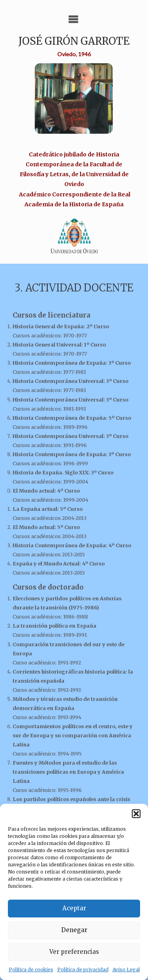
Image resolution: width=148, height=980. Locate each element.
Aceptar (74, 908)
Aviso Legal (126, 970)
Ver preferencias (74, 952)
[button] (136, 814)
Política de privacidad (83, 970)
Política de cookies (31, 970)
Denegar (74, 930)
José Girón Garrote (74, 41)
